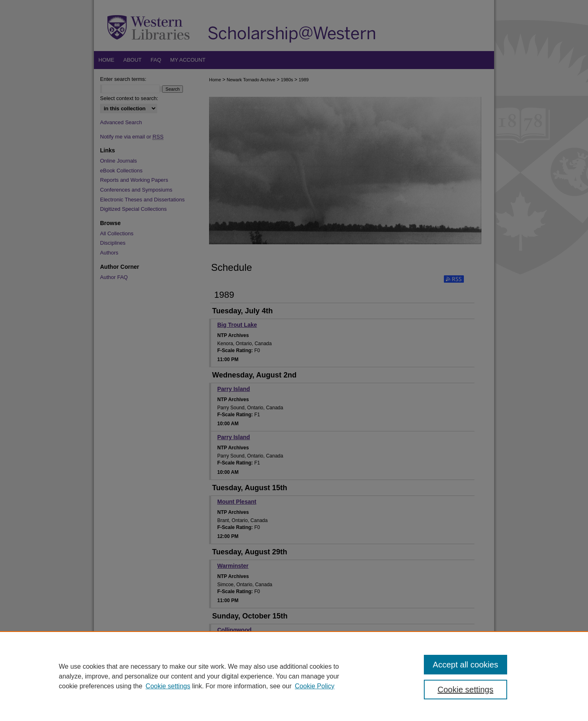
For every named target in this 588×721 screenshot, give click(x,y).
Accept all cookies (465, 665)
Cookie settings (168, 686)
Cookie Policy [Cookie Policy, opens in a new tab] (315, 686)
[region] (294, 676)
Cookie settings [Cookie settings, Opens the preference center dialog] (466, 690)
